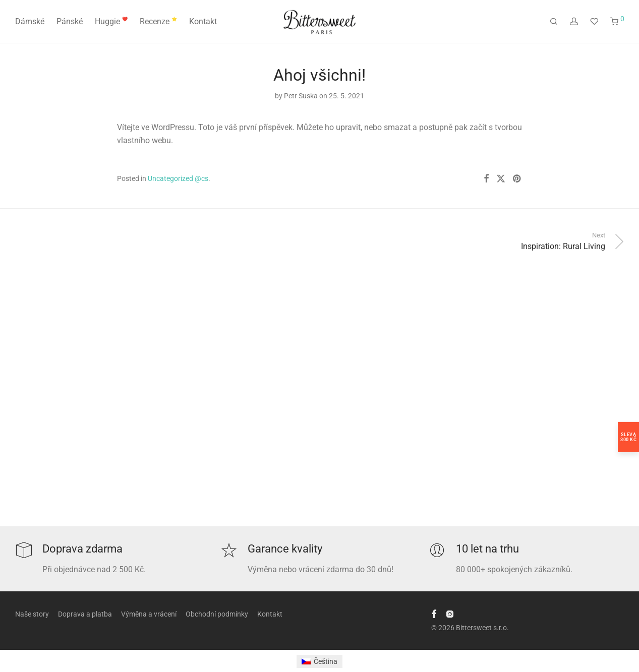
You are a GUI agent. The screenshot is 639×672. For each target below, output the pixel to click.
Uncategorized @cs (178, 178)
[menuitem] (319, 661)
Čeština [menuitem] (326, 661)
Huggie (111, 21)
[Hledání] (554, 22)
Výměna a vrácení (149, 614)
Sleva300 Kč (628, 437)
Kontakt (203, 21)
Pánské (70, 21)
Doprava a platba (85, 614)
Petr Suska (301, 96)
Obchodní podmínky (217, 614)
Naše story (32, 614)
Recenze (158, 21)
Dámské (30, 21)
